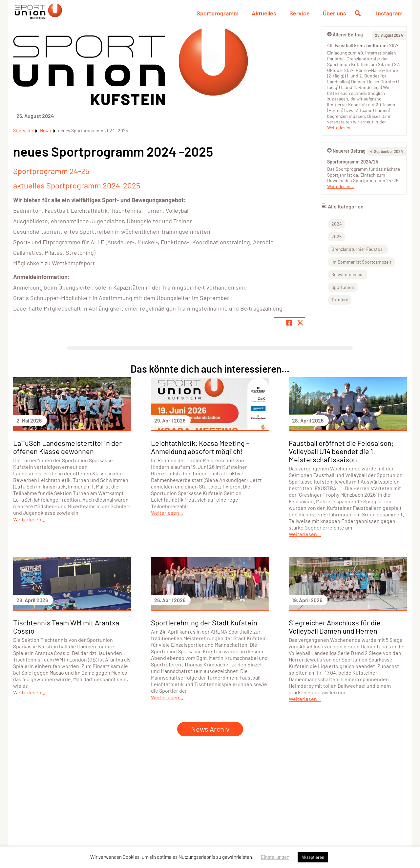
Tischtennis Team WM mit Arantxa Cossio (66, 627)
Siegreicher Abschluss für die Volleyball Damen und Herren (335, 627)
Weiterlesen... (341, 128)
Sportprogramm (218, 13)
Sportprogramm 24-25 (51, 171)
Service (300, 13)
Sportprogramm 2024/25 (353, 162)
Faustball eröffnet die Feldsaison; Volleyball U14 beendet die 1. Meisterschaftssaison (341, 451)
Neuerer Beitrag (346, 151)
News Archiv (210, 729)
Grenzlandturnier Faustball (358, 249)
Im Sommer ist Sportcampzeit (361, 262)
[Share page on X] (300, 323)
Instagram (389, 13)
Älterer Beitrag (345, 35)
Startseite (23, 130)
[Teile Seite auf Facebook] (289, 323)
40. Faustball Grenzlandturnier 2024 (363, 45)
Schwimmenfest (348, 274)
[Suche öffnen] (358, 13)
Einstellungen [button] (275, 857)
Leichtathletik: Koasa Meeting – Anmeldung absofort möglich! (200, 447)
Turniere (340, 300)
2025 (336, 237)
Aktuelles (264, 13)
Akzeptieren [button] (313, 857)
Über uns (335, 13)
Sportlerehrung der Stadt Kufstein (204, 622)
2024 (337, 224)
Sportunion (343, 287)
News (45, 130)
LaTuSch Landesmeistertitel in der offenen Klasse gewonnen (67, 447)
